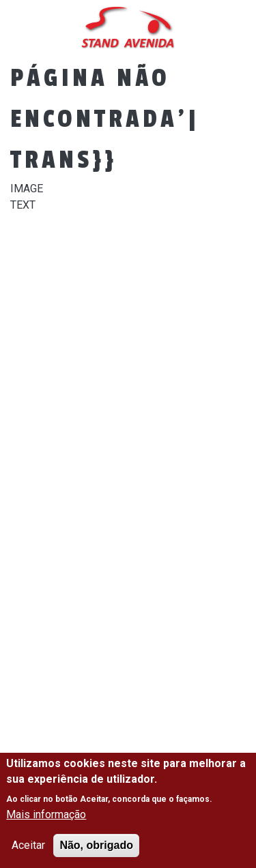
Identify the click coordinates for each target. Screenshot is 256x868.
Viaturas (72, 342)
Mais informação (46, 814)
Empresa (69, 292)
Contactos (80, 441)
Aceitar (28, 845)
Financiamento (109, 391)
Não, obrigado (96, 845)
